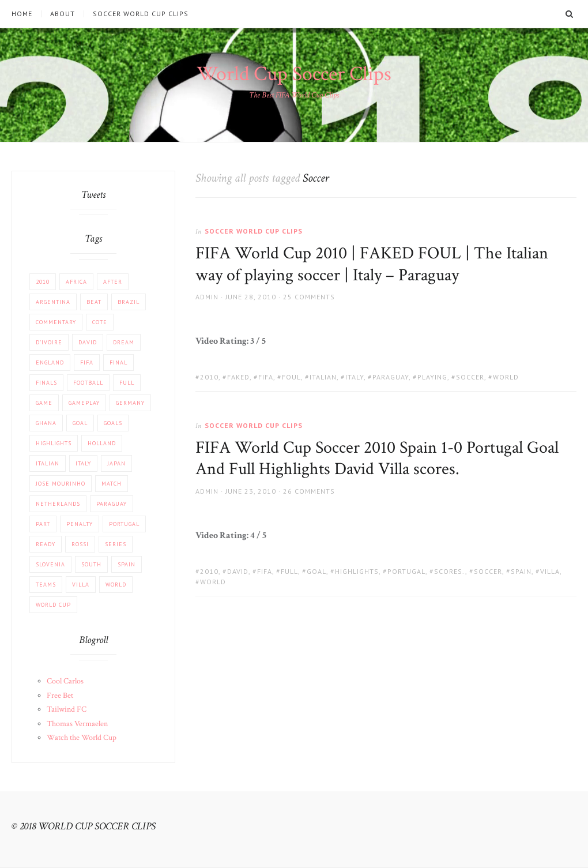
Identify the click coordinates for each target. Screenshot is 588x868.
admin (207, 297)
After (113, 282)
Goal (316, 571)
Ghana (46, 423)
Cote (100, 322)
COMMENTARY (56, 322)
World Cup (53, 605)
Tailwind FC (67, 709)
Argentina (53, 302)
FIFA (266, 377)
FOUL (291, 377)
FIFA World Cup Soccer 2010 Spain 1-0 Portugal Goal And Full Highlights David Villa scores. (377, 459)
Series (116, 544)
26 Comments (309, 491)
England (50, 362)
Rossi (80, 544)
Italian (323, 377)
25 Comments (309, 297)
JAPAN (116, 463)
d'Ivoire (49, 342)
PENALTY (80, 524)
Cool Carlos (65, 681)
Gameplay (84, 403)
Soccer (470, 377)
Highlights (357, 571)
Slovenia (50, 564)
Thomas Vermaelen (77, 724)
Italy (355, 377)
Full (289, 571)
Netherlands (58, 504)
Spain (521, 571)
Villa (550, 571)
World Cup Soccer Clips (294, 74)
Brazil (129, 302)
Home (22, 14)
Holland (102, 443)
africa (76, 282)
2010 (209, 377)
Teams (46, 585)
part (43, 524)
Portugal (406, 571)
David (238, 571)
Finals (46, 383)
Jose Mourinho (61, 484)
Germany (130, 403)
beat (94, 302)
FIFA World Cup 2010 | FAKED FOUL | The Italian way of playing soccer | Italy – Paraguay (372, 264)
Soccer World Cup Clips (141, 14)
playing (432, 377)
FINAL (118, 362)
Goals (113, 423)
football (88, 383)
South (91, 564)
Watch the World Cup (82, 738)
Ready (46, 544)
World (506, 377)
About (63, 14)
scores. (450, 571)
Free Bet (60, 696)
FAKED (238, 377)
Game (44, 403)
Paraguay (391, 377)
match (112, 484)
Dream (124, 342)
